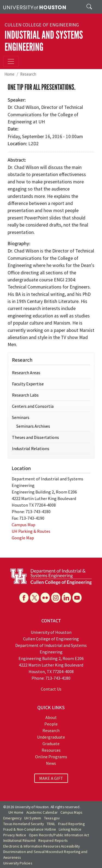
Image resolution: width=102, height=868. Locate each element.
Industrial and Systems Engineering (44, 41)
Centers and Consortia (33, 406)
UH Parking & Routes (31, 531)
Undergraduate (51, 737)
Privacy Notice (15, 835)
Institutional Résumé (19, 841)
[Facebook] (24, 598)
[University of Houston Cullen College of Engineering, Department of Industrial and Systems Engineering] (51, 576)
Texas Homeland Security (24, 824)
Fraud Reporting (71, 824)
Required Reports (53, 841)
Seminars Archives (33, 426)
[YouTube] (77, 598)
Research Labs (25, 395)
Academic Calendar (42, 812)
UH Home (16, 812)
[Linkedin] (66, 598)
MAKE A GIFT (51, 778)
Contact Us (51, 689)
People (51, 724)
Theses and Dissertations (35, 437)
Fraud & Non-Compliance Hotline (30, 829)
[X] (35, 598)
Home (9, 74)
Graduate (51, 744)
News (51, 763)
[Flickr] (45, 598)
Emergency (12, 818)
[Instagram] (56, 598)
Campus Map (24, 525)
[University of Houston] (35, 7)
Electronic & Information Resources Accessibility (42, 846)
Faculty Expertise (28, 384)
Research (28, 74)
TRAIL (51, 824)
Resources (51, 750)
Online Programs (51, 757)
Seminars (21, 417)
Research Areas (26, 373)
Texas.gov (52, 818)
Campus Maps (71, 812)
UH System (33, 818)
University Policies (18, 863)
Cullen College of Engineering (42, 25)
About (51, 717)
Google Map (23, 538)
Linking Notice (70, 829)
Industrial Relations (31, 448)
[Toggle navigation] (11, 61)
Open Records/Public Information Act (59, 835)
